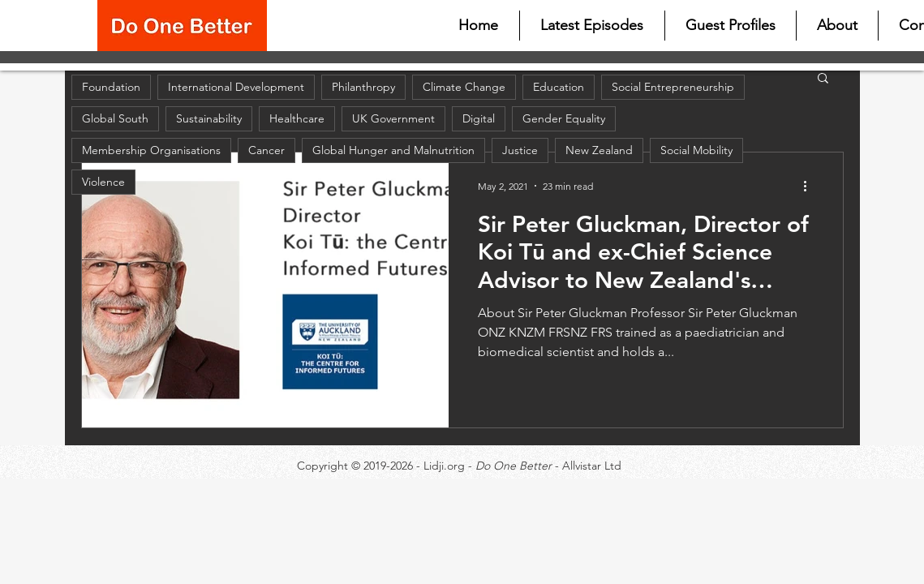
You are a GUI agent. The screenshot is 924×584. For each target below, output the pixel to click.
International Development (236, 87)
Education (559, 87)
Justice (520, 150)
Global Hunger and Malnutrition (393, 150)
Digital (479, 118)
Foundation (111, 87)
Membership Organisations (151, 150)
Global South (115, 118)
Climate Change (464, 87)
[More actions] (811, 186)
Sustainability (209, 118)
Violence (103, 182)
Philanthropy (363, 87)
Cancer (266, 150)
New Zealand (599, 150)
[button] (823, 79)
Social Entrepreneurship (673, 87)
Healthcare (297, 118)
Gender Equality (564, 118)
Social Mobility (696, 150)
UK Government (393, 118)
